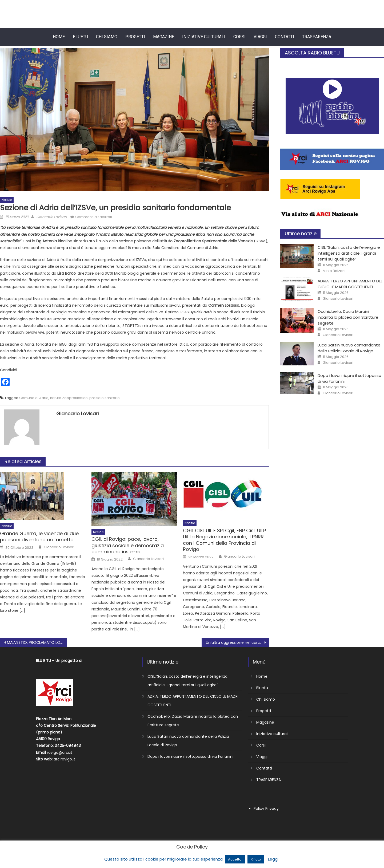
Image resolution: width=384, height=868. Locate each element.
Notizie (7, 200)
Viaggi (260, 37)
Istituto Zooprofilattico (69, 398)
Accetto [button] (235, 859)
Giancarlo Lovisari (51, 217)
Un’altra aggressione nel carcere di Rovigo (237, 642)
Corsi (239, 37)
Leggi (273, 859)
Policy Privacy (266, 808)
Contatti (285, 37)
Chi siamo (107, 37)
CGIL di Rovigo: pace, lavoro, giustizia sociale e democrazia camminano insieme (128, 545)
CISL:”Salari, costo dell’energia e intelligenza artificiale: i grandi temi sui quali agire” (349, 253)
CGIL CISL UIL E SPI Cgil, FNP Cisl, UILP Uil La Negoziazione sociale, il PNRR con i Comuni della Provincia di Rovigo (224, 540)
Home (59, 37)
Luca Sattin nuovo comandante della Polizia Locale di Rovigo (349, 348)
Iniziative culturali (204, 37)
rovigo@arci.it (60, 752)
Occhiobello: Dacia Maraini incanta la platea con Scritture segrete (348, 317)
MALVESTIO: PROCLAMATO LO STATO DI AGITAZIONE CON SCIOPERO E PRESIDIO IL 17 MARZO (37, 642)
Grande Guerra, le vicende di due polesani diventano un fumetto (39, 537)
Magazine (164, 37)
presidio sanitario (105, 398)
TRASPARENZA (317, 37)
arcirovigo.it (64, 759)
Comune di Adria (34, 398)
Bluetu (80, 37)
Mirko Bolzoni (334, 271)
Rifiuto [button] (256, 859)
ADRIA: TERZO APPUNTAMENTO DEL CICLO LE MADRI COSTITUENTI (350, 284)
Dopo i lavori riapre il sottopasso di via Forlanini (190, 756)
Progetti (135, 37)
